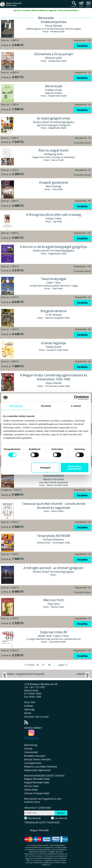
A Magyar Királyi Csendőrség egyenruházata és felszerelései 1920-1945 (54, 377)
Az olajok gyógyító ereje (54, 118)
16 (38, 665)
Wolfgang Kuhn (54, 154)
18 (49, 665)
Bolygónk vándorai (54, 311)
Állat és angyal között (54, 150)
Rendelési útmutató (35, 756)
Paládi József (54, 347)
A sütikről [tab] (76, 406)
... (55, 665)
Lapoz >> (63, 665)
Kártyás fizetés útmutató (37, 759)
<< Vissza (29, 665)
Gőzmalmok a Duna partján (54, 54)
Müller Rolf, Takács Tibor (54, 636)
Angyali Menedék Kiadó (37, 782)
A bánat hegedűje (54, 343)
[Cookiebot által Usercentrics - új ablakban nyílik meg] (76, 398)
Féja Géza (54, 604)
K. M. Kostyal (54, 315)
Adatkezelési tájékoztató (37, 770)
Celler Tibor (54, 283)
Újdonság (29, 709)
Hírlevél (28, 749)
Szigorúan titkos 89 (54, 632)
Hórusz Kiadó (31, 786)
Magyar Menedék (39, 830)
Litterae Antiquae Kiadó (37, 793)
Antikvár (29, 706)
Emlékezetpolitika (54, 22)
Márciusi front (54, 600)
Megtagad (45, 468)
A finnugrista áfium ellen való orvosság (54, 215)
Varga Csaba (54, 218)
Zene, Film (30, 702)
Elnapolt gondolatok (54, 182)
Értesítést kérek (82, 143)
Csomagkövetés (33, 763)
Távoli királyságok (54, 279)
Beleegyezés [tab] (16, 406)
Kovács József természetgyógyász (54, 122)
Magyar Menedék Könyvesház (11, 6)
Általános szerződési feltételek (41, 767)
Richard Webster (54, 539)
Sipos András (54, 383)
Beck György (54, 186)
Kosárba (82, 46)
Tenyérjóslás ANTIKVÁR (54, 536)
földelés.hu (46, 865)
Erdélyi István (54, 90)
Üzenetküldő (31, 752)
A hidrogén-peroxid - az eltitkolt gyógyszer (54, 568)
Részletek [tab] (46, 406)
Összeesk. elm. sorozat (36, 717)
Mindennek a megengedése (75, 467)
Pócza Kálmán (54, 26)
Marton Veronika (54, 479)
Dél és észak (54, 86)
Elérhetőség (31, 745)
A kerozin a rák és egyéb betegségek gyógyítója (54, 247)
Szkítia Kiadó (31, 790)
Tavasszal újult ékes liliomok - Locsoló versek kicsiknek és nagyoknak (54, 506)
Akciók (28, 713)
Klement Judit (54, 58)
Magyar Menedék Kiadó (37, 779)
